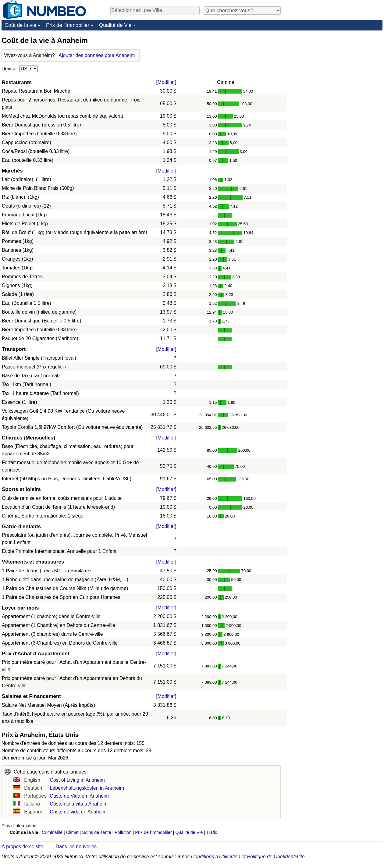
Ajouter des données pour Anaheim (97, 55)
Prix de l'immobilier (68, 25)
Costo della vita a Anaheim (78, 804)
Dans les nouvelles (76, 847)
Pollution (123, 832)
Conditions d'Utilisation (216, 857)
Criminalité (52, 832)
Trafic (212, 832)
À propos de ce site (22, 847)
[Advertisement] (337, 74)
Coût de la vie (20, 25)
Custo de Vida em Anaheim (79, 796)
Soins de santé (96, 832)
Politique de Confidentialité (276, 857)
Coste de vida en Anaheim (78, 812)
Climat (72, 832)
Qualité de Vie (115, 25)
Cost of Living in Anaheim (77, 780)
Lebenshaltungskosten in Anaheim (87, 788)
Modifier (166, 82)
